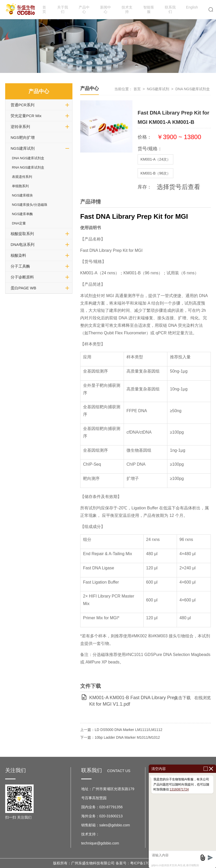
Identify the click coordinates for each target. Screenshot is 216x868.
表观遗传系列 (22, 177)
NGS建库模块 (22, 195)
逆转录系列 (20, 127)
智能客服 (149, 9)
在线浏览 (203, 698)
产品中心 (84, 9)
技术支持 (127, 9)
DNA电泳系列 (23, 244)
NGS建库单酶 (22, 214)
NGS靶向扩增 (23, 137)
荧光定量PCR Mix (26, 116)
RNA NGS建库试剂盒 (28, 167)
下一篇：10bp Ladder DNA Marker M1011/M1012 (120, 737)
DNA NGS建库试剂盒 (28, 158)
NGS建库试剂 (23, 148)
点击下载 (182, 698)
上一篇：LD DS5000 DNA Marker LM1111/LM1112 (121, 730)
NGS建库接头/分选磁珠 (30, 205)
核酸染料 (18, 255)
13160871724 (179, 789)
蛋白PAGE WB (23, 288)
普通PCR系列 (23, 105)
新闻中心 (106, 9)
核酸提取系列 (22, 234)
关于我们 (63, 9)
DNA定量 (19, 223)
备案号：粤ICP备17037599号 (139, 863)
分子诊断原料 (22, 277)
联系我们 (170, 9)
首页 (44, 9)
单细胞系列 (20, 186)
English (192, 7)
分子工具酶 (20, 266)
